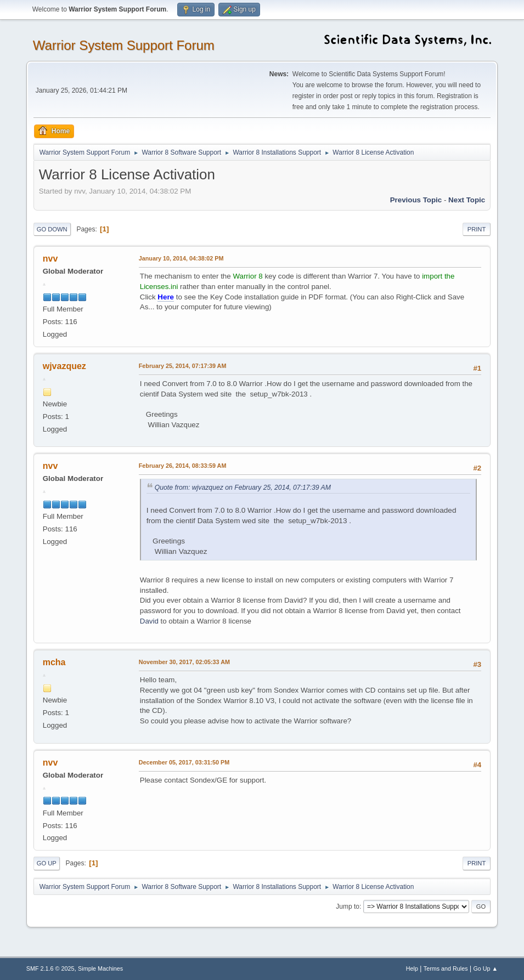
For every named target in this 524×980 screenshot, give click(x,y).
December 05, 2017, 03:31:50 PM (184, 762)
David (149, 621)
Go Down (52, 229)
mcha (54, 662)
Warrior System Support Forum (124, 45)
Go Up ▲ (485, 968)
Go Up (47, 863)
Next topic (467, 200)
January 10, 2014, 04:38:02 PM (181, 258)
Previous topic (416, 200)
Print (477, 229)
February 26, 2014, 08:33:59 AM (183, 466)
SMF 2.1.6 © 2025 (50, 968)
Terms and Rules (446, 968)
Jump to (348, 907)
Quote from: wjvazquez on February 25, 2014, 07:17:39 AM (243, 488)
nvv (50, 259)
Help (412, 968)
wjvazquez (64, 366)
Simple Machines (100, 968)
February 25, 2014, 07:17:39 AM (183, 366)
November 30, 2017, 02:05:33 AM (184, 662)
